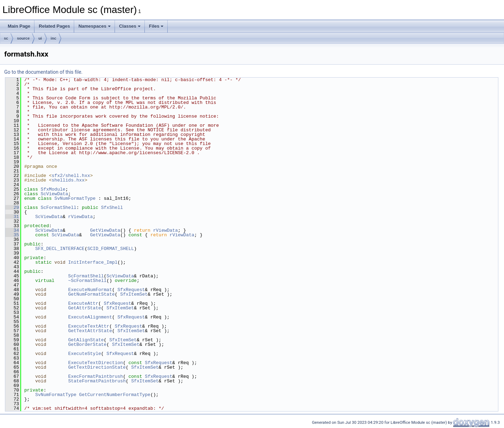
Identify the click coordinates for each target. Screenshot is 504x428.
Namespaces (95, 26)
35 (12, 235)
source (23, 38)
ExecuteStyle (85, 354)
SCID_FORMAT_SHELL (111, 249)
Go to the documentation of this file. (43, 72)
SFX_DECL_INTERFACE (60, 249)
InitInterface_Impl (93, 262)
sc (6, 38)
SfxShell (112, 208)
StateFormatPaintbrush (97, 381)
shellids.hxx (68, 180)
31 (12, 217)
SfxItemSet (134, 294)
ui (40, 38)
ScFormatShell (59, 208)
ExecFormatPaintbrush (96, 376)
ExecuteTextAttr (89, 326)
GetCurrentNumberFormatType (115, 395)
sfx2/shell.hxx (71, 176)
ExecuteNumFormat (90, 290)
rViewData (80, 217)
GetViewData (105, 230)
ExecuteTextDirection (96, 363)
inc (53, 38)
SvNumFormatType (75, 198)
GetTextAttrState (90, 331)
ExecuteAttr (83, 303)
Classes (130, 26)
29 (12, 208)
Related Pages (54, 26)
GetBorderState (87, 344)
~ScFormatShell (87, 281)
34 (12, 230)
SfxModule (53, 189)
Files (156, 26)
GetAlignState (86, 340)
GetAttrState (85, 308)
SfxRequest (131, 290)
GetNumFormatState (92, 294)
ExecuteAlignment (90, 317)
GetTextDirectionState (97, 367)
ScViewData (54, 194)
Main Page (19, 26)
